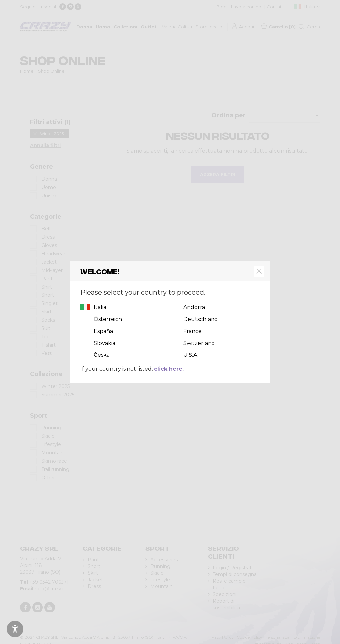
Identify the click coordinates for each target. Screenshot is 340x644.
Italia (100, 307)
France (192, 331)
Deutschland (201, 319)
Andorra (194, 307)
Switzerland (199, 343)
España (103, 331)
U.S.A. (191, 355)
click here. (169, 369)
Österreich (108, 319)
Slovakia (104, 343)
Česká (102, 355)
